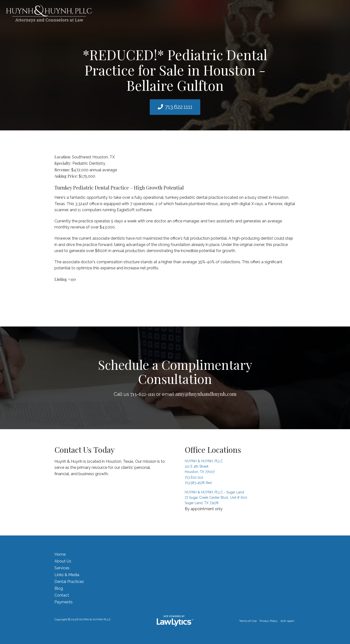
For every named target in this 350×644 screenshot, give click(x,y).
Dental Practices (69, 582)
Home (60, 554)
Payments (64, 602)
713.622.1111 (179, 107)
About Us (63, 561)
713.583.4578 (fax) (198, 483)
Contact (62, 595)
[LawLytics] (175, 621)
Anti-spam (287, 621)
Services (62, 568)
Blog (59, 588)
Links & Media (67, 575)
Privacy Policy (269, 621)
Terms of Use (248, 621)
